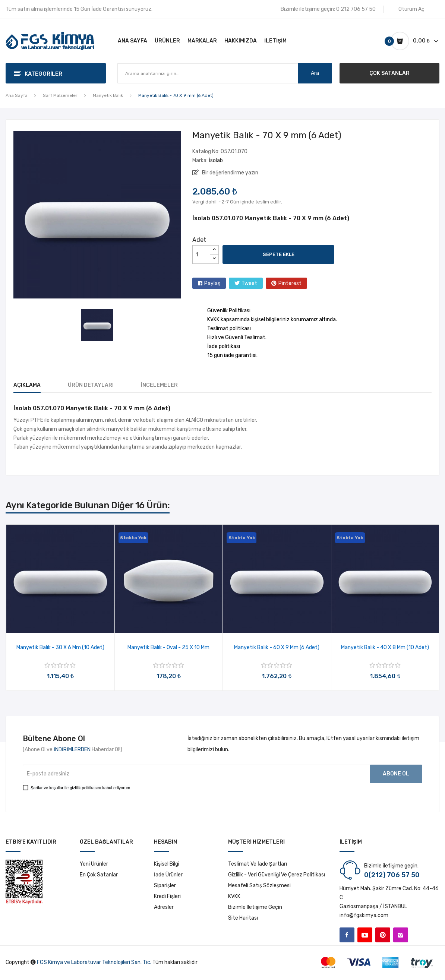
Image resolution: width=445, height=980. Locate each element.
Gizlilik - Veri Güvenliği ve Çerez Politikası (277, 875)
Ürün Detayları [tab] (91, 385)
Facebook (347, 935)
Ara (315, 73)
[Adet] (201, 255)
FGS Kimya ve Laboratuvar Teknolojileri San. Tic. (94, 962)
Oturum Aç (411, 9)
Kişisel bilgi (167, 864)
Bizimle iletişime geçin (255, 907)
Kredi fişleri (167, 896)
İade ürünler (168, 875)
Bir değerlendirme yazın (230, 173)
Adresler (164, 907)
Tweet (249, 283)
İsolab (216, 160)
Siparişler (165, 886)
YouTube (365, 935)
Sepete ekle (279, 254)
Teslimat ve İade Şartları (258, 864)
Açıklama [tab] (27, 385)
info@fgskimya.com (364, 915)
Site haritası (243, 918)
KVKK (234, 896)
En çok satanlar (99, 875)
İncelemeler (159, 385)
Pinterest (290, 283)
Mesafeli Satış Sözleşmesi (259, 886)
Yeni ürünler (94, 864)
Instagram (401, 935)
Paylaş (212, 283)
